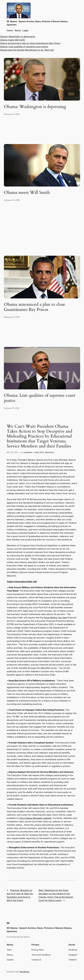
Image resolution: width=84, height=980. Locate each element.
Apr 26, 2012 (12, 452)
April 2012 (40, 452)
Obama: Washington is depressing (17, 37)
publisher (28, 452)
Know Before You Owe (55, 618)
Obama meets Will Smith (13, 40)
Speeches (49, 452)
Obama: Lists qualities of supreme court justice (24, 47)
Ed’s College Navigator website (35, 818)
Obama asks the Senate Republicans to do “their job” (27, 50)
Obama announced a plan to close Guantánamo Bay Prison (30, 43)
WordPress (25, 972)
